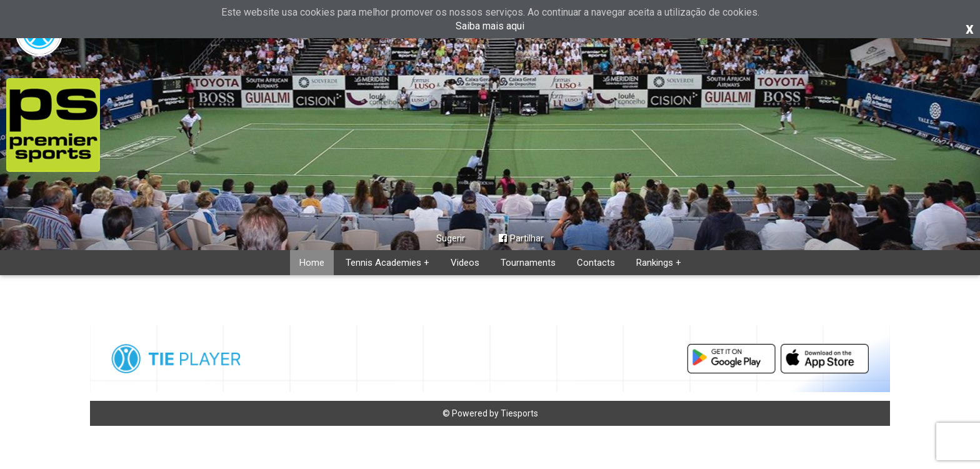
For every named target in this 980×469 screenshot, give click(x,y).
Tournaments (528, 263)
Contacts (596, 263)
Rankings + (659, 263)
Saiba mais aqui (490, 26)
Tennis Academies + (387, 263)
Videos (465, 263)
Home (312, 263)
